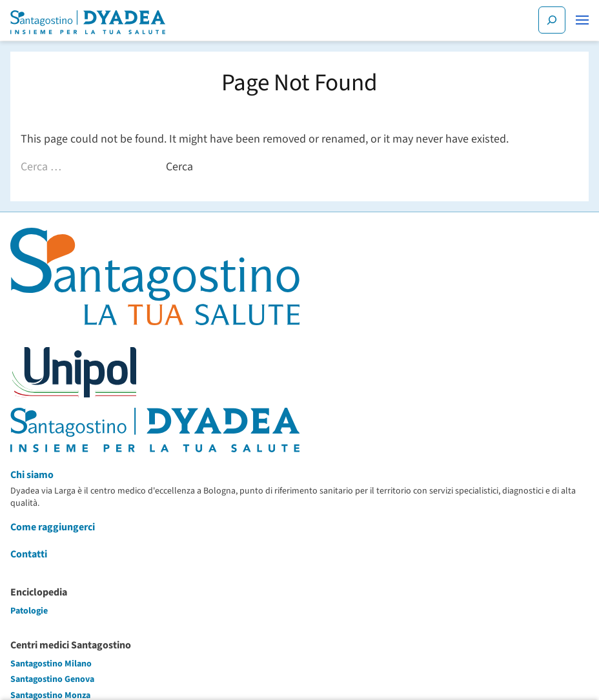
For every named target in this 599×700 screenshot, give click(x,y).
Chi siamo (32, 475)
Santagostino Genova (52, 679)
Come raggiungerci (53, 527)
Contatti (29, 554)
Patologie (29, 611)
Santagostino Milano (51, 664)
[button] (582, 20)
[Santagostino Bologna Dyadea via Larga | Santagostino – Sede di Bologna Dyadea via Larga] (88, 22)
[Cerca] (552, 20)
